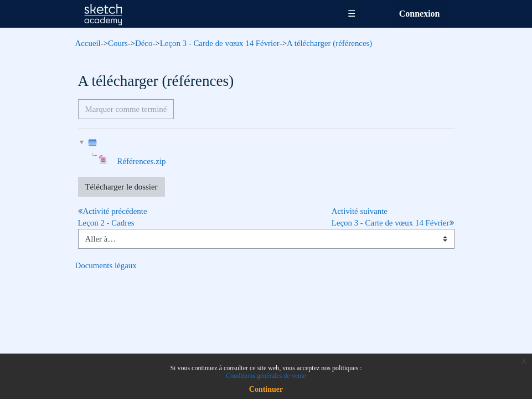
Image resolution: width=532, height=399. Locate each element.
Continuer (266, 389)
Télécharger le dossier (122, 187)
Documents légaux (106, 265)
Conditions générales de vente (266, 376)
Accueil (88, 43)
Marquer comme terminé (126, 109)
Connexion (420, 14)
